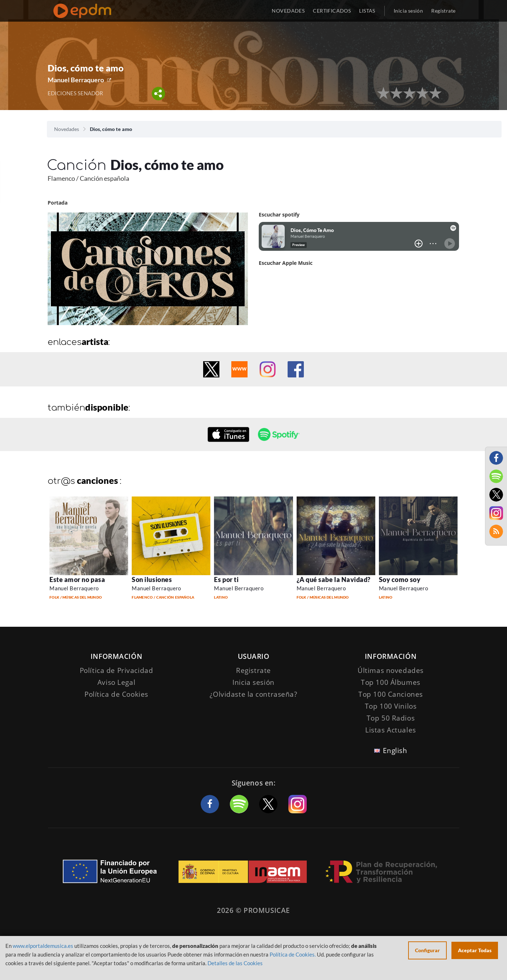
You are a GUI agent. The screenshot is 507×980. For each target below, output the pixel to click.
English (395, 751)
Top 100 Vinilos (391, 706)
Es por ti (226, 579)
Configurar (427, 950)
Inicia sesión (408, 11)
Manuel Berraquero (76, 80)
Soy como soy (400, 579)
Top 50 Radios (391, 718)
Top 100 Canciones (391, 694)
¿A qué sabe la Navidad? (334, 579)
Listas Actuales (391, 730)
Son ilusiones (152, 579)
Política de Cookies (116, 694)
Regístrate (443, 11)
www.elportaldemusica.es (43, 946)
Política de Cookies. (293, 954)
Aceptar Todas (475, 950)
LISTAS (367, 11)
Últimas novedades (391, 670)
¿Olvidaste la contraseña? (253, 694)
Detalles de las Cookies (235, 963)
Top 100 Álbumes (391, 682)
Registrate (253, 670)
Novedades (67, 129)
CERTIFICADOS (332, 11)
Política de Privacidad (117, 670)
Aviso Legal (116, 682)
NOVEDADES (288, 11)
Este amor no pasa (77, 579)
